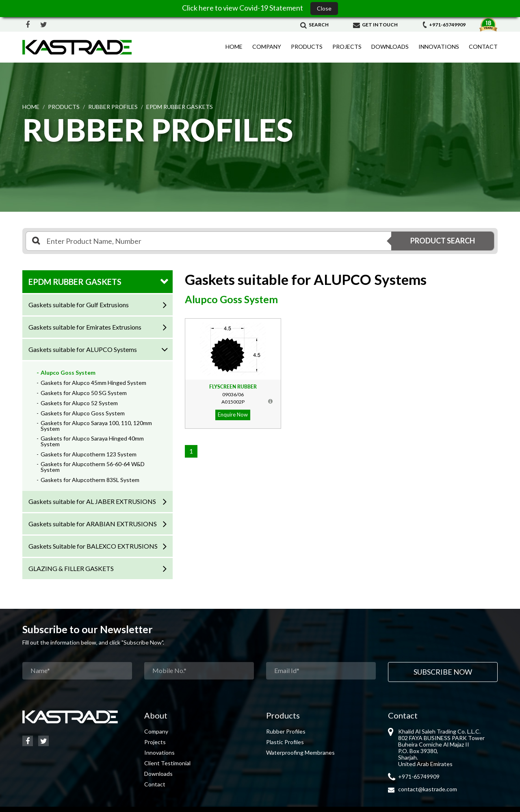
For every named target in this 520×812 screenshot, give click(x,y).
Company (267, 47)
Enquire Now (233, 415)
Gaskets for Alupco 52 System (79, 403)
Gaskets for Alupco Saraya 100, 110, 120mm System (96, 426)
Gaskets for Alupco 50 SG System (84, 393)
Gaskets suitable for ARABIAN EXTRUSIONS (93, 524)
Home (234, 47)
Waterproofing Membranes (300, 752)
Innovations (439, 47)
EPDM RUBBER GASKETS (75, 282)
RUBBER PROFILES (113, 107)
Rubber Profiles (286, 731)
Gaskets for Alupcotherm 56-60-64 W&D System (93, 467)
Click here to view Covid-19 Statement (243, 8)
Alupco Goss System (68, 372)
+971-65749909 (444, 25)
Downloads (390, 47)
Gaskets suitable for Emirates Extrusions (85, 327)
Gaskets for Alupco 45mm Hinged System (93, 383)
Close (324, 8)
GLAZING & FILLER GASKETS (71, 568)
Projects (347, 47)
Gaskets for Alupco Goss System (83, 413)
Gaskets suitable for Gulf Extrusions (79, 305)
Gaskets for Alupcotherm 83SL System (90, 480)
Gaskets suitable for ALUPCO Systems (83, 349)
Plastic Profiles (285, 742)
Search (314, 25)
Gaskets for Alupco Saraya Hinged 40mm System (92, 441)
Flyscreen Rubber (233, 387)
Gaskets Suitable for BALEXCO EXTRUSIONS (93, 546)
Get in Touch (375, 25)
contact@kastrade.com (428, 789)
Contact (483, 47)
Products (307, 47)
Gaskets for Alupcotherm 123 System (89, 454)
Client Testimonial (167, 763)
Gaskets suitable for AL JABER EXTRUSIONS (92, 501)
